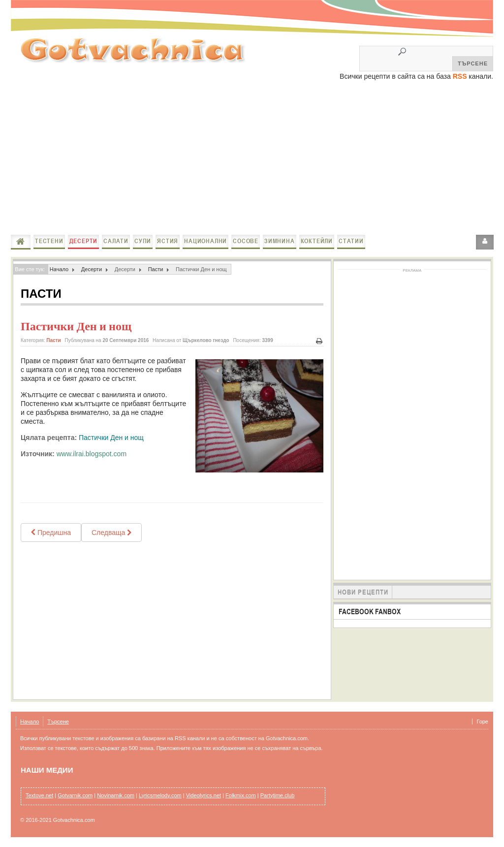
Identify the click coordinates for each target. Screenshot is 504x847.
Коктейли (317, 241)
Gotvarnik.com (75, 795)
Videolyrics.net (204, 795)
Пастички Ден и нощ (76, 326)
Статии (351, 241)
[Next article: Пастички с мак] (111, 533)
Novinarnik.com (116, 795)
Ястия (168, 241)
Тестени (49, 241)
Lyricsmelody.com (160, 795)
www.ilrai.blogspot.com (92, 454)
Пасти (156, 269)
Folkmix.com (241, 795)
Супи (143, 241)
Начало (21, 242)
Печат (319, 341)
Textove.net (39, 795)
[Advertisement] (252, 158)
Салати (116, 241)
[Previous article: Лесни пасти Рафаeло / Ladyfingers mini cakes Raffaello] (51, 533)
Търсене (58, 722)
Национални (205, 241)
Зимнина (280, 241)
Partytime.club (278, 795)
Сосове (246, 241)
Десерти (84, 241)
